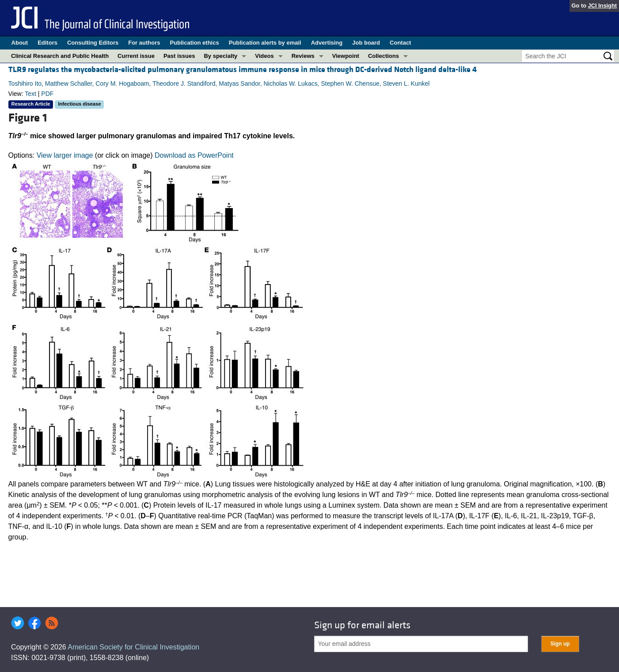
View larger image (65, 155)
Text (30, 94)
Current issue (136, 56)
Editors (47, 43)
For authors (144, 43)
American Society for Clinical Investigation (133, 647)
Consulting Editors (93, 43)
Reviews (303, 56)
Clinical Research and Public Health (60, 56)
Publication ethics (194, 43)
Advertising (327, 43)
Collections (384, 56)
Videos (264, 56)
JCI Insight (602, 6)
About (20, 43)
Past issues (179, 56)
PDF (47, 94)
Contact (400, 43)
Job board (366, 43)
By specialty (220, 56)
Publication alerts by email (265, 43)
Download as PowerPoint (194, 155)
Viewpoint (346, 56)
